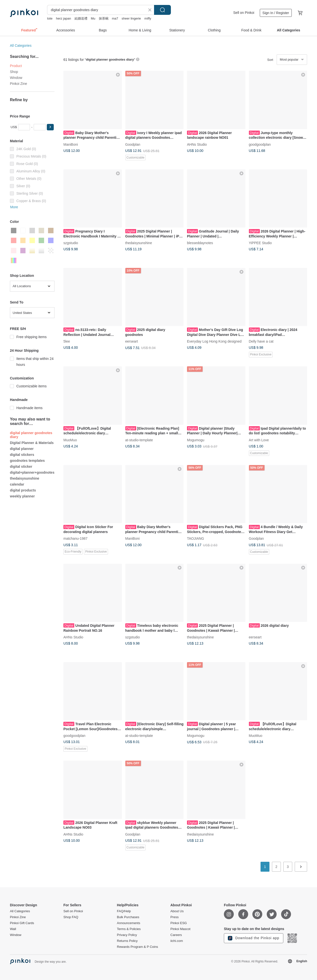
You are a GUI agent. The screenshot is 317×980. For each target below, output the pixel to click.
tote (50, 18)
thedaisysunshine (25, 478)
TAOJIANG (196, 538)
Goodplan (133, 144)
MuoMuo (70, 440)
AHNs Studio (197, 144)
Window (16, 78)
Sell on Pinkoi (244, 13)
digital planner (22, 449)
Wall (13, 929)
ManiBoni (71, 144)
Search (162, 10)
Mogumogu (196, 440)
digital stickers (22, 455)
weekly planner (22, 496)
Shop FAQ (71, 917)
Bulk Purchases (128, 917)
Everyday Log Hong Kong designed (214, 341)
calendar (17, 484)
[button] (50, 127)
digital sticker (21, 467)
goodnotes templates (27, 461)
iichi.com (177, 941)
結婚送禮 (81, 18)
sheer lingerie (131, 18)
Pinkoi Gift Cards (22, 923)
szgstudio (71, 243)
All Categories (21, 46)
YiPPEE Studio (260, 243)
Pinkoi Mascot (180, 929)
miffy (148, 18)
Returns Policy (127, 941)
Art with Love (259, 440)
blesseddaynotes (200, 243)
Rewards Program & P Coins (137, 947)
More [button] (14, 207)
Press (174, 917)
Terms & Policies (129, 929)
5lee (67, 341)
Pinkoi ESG (179, 923)
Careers (176, 935)
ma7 (115, 18)
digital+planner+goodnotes (32, 472)
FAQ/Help (124, 911)
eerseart (132, 341)
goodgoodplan (260, 144)
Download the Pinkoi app (254, 938)
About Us (177, 911)
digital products (23, 490)
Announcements (129, 923)
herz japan (64, 18)
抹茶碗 (104, 18)
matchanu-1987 (75, 538)
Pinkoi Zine (18, 84)
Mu (93, 18)
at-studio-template (139, 440)
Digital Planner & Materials (32, 443)
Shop (14, 72)
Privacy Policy (127, 935)
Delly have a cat (261, 341)
